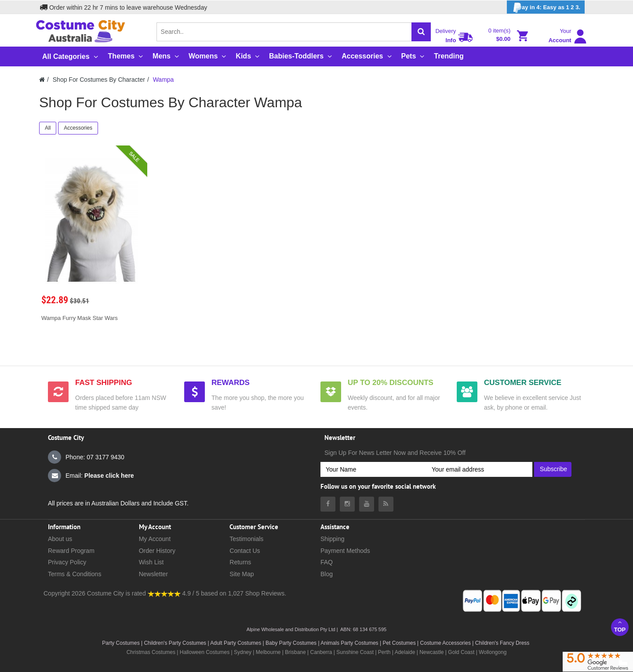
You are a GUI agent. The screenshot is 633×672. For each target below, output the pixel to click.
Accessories (78, 128)
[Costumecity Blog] (386, 504)
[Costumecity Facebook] (328, 504)
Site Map (242, 574)
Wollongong (493, 652)
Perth (384, 652)
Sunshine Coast (355, 652)
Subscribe (553, 469)
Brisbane (295, 652)
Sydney (243, 652)
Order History (157, 551)
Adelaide (405, 652)
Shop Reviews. (266, 593)
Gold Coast (461, 652)
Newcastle (432, 652)
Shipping (333, 539)
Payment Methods (345, 551)
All (48, 128)
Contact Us (245, 551)
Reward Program (71, 551)
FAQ (327, 562)
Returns (240, 562)
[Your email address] (479, 469)
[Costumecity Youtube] (367, 504)
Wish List (151, 562)
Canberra (321, 652)
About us (60, 539)
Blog (327, 574)
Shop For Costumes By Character (99, 80)
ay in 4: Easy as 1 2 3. (546, 8)
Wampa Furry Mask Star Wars (80, 318)
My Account (155, 539)
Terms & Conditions (75, 574)
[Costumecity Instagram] (347, 504)
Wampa (164, 80)
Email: (91, 476)
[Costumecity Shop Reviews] (164, 593)
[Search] (421, 32)
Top (620, 626)
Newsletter (153, 574)
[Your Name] (373, 469)
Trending (449, 56)
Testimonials (246, 539)
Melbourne (268, 652)
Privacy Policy (67, 562)
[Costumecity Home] (42, 80)
